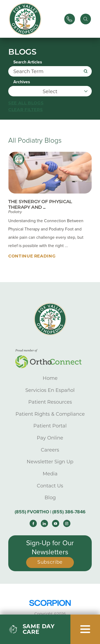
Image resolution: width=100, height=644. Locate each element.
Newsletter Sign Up (50, 462)
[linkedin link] (44, 523)
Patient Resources (50, 402)
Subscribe (50, 562)
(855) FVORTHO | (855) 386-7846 (50, 512)
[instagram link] (67, 523)
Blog (50, 498)
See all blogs (26, 103)
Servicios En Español (50, 390)
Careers (50, 450)
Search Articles (28, 62)
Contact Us (50, 486)
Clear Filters (25, 110)
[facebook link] (33, 523)
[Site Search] (86, 19)
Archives (22, 82)
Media (50, 474)
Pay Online (50, 438)
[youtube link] (56, 523)
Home (50, 378)
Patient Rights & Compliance (50, 414)
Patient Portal (50, 426)
